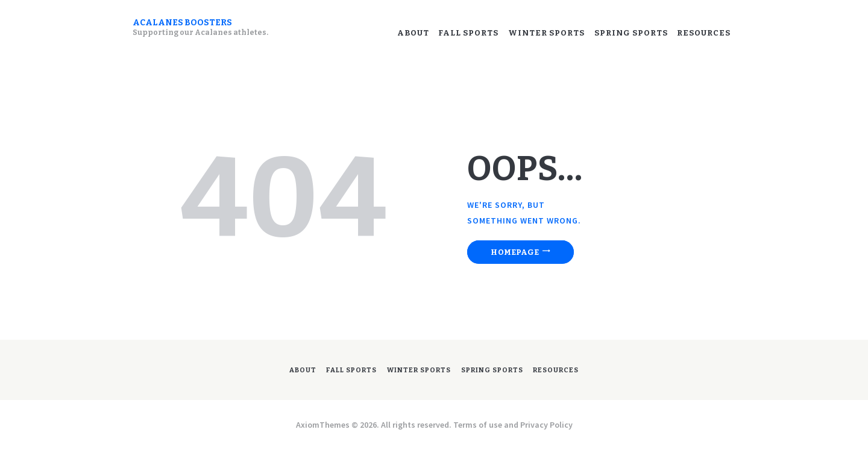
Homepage (520, 252)
